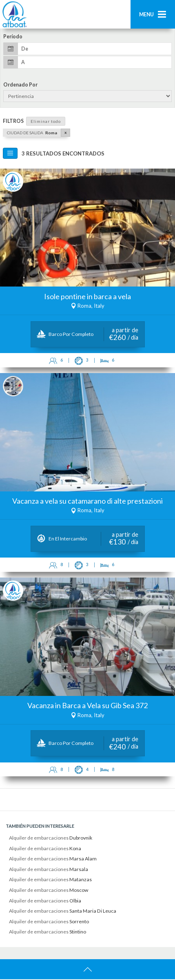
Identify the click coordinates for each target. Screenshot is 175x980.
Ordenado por (20, 85)
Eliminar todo (46, 121)
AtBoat (14, 14)
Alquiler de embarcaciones (51, 839)
